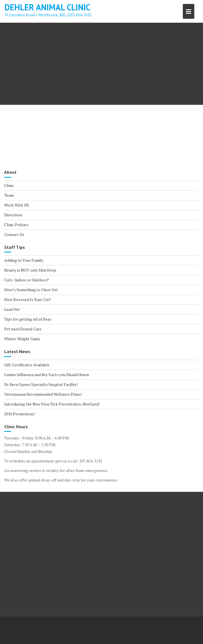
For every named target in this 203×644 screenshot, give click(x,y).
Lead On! (12, 309)
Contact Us (14, 234)
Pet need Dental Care (23, 329)
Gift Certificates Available (27, 365)
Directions (13, 215)
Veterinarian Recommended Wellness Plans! (43, 394)
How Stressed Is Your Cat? (28, 299)
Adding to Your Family (24, 260)
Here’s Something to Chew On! (31, 290)
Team (9, 195)
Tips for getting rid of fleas (28, 319)
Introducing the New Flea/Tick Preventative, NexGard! (52, 404)
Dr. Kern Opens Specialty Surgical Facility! (41, 384)
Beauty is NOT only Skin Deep (30, 270)
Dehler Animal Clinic (47, 7)
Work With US (17, 205)
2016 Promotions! (20, 414)
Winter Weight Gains (22, 339)
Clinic (9, 185)
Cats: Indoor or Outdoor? (26, 280)
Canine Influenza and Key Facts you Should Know (47, 375)
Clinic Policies (16, 225)
